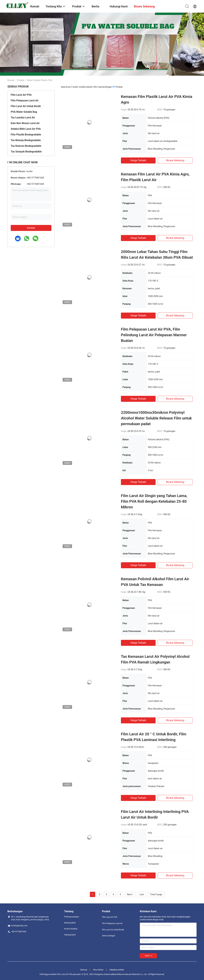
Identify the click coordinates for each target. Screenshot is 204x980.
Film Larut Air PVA (21, 95)
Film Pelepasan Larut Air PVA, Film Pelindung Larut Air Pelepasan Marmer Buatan (154, 335)
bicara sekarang (175, 160)
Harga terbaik (138, 160)
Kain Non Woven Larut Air (25, 123)
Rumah (11, 80)
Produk (21, 80)
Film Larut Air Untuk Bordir (26, 106)
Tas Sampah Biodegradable (26, 152)
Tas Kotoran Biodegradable (26, 146)
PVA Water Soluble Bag (24, 112)
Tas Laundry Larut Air (23, 118)
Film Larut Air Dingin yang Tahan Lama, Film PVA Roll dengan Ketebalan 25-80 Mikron (154, 501)
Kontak (31, 228)
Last (142, 894)
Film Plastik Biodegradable (26, 135)
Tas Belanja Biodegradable (26, 140)
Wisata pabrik (70, 923)
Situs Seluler (98, 970)
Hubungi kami (70, 935)
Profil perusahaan (72, 917)
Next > (130, 894)
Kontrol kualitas (71, 929)
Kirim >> (148, 956)
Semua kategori (109, 936)
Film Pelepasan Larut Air (25, 100)
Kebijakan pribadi (117, 970)
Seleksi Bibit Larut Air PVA (26, 129)
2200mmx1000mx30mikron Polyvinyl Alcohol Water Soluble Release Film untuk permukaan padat (156, 418)
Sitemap (84, 970)
